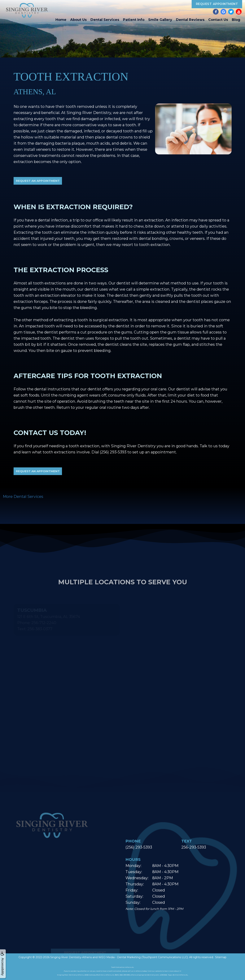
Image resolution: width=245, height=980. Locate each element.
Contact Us (218, 20)
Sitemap (221, 957)
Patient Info (134, 20)
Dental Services (105, 20)
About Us (78, 20)
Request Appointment (217, 4)
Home (61, 20)
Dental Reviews (190, 20)
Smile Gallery (160, 20)
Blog (236, 20)
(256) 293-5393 (139, 847)
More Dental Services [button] (23, 497)
